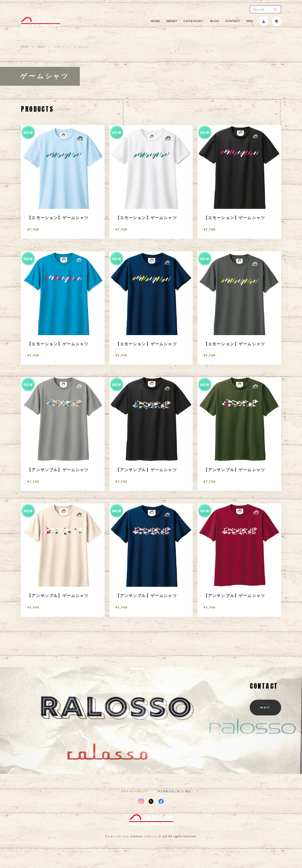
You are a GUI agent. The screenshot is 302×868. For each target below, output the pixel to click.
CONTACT (233, 21)
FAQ (250, 21)
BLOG (214, 21)
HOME (155, 21)
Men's (42, 47)
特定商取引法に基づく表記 (174, 791)
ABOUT (172, 21)
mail (265, 707)
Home (25, 47)
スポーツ (59, 47)
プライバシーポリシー (134, 791)
